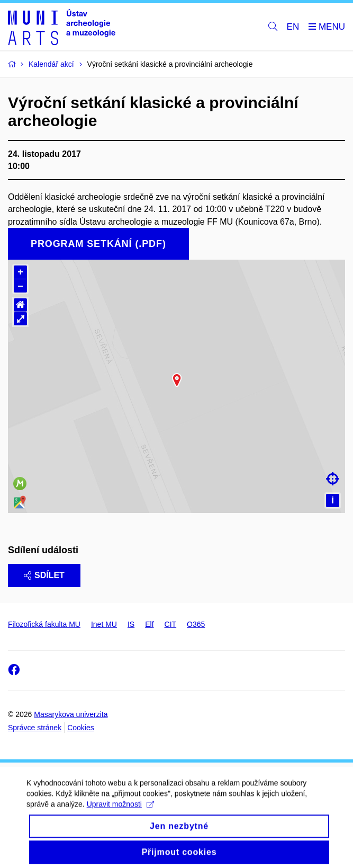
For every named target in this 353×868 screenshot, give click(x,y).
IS (131, 624)
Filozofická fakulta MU (44, 624)
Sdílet (44, 575)
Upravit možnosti (120, 823)
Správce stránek (35, 728)
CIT (171, 624)
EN (293, 27)
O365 (196, 624)
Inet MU (104, 624)
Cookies (81, 728)
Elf (149, 624)
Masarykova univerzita (71, 714)
